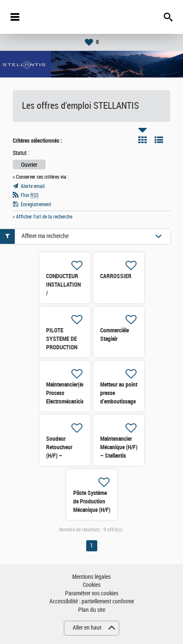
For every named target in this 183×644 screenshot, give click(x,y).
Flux (30, 195)
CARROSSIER (116, 276)
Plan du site (92, 610)
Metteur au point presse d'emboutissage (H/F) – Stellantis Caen (119, 401)
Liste (159, 140)
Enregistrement (36, 205)
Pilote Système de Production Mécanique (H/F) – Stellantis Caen (92, 510)
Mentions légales (91, 577)
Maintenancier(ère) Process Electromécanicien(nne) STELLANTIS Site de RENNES (72, 401)
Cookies (92, 585)
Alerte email (33, 186)
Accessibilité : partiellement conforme (92, 601)
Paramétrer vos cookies (92, 593)
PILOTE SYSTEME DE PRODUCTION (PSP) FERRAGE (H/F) (65, 347)
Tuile (142, 140)
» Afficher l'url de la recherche (42, 217)
